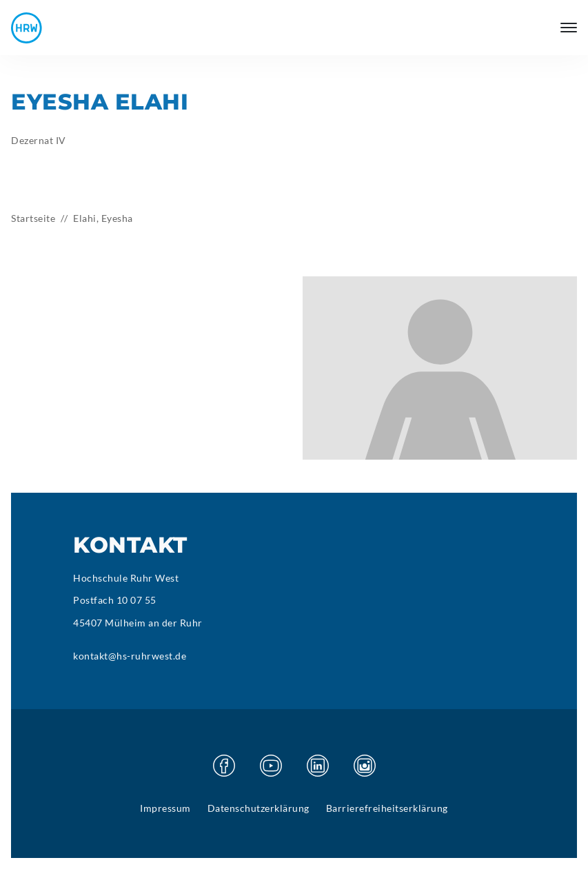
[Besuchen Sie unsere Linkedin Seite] (318, 766)
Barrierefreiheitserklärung (387, 808)
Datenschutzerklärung (258, 808)
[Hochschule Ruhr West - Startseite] (27, 28)
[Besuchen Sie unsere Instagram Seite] (365, 766)
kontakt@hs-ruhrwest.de (130, 656)
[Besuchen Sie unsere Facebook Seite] (224, 766)
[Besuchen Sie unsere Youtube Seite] (271, 766)
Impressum (165, 808)
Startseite (33, 218)
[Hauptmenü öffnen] (569, 28)
